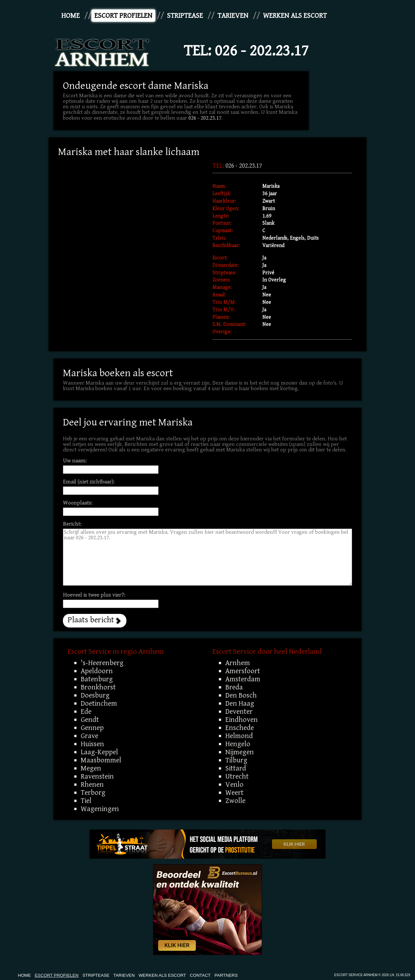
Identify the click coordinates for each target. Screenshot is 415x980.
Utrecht (237, 776)
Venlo (234, 784)
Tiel (86, 801)
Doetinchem (99, 703)
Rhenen (92, 784)
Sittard (236, 768)
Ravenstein (97, 776)
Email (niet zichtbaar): (89, 482)
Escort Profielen (123, 16)
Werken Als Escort (295, 16)
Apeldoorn (97, 671)
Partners (226, 975)
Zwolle (235, 801)
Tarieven (233, 16)
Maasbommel (101, 760)
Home (71, 16)
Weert (234, 793)
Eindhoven (242, 720)
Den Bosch (241, 695)
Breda (234, 687)
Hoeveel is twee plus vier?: (94, 595)
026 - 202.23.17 (262, 51)
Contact (200, 975)
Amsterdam (243, 679)
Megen (91, 768)
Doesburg (95, 695)
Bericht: (72, 524)
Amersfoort (243, 671)
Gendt (90, 720)
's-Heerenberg (102, 663)
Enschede (240, 728)
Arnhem (238, 663)
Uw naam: (75, 461)
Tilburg (236, 760)
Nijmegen (240, 752)
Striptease (185, 16)
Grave (89, 736)
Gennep (92, 728)
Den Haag (240, 703)
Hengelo (238, 744)
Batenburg (97, 679)
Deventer (239, 711)
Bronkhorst (98, 687)
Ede (86, 711)
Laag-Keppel (99, 752)
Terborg (93, 793)
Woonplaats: (78, 503)
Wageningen (100, 809)
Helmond (239, 736)
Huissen (92, 744)
